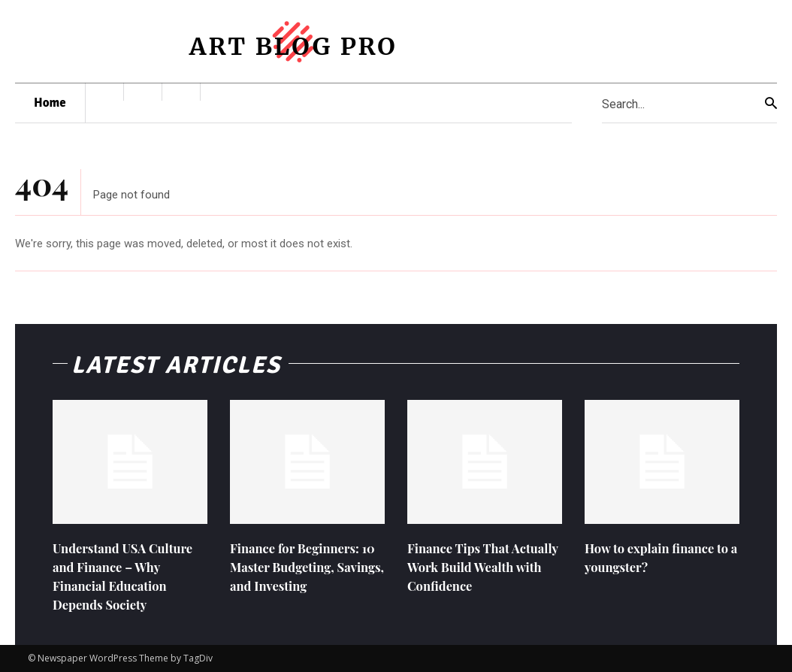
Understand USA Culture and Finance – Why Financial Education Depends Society (129, 577)
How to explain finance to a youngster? (656, 557)
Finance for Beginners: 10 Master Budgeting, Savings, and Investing (301, 567)
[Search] (771, 103)
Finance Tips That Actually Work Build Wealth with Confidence (481, 567)
